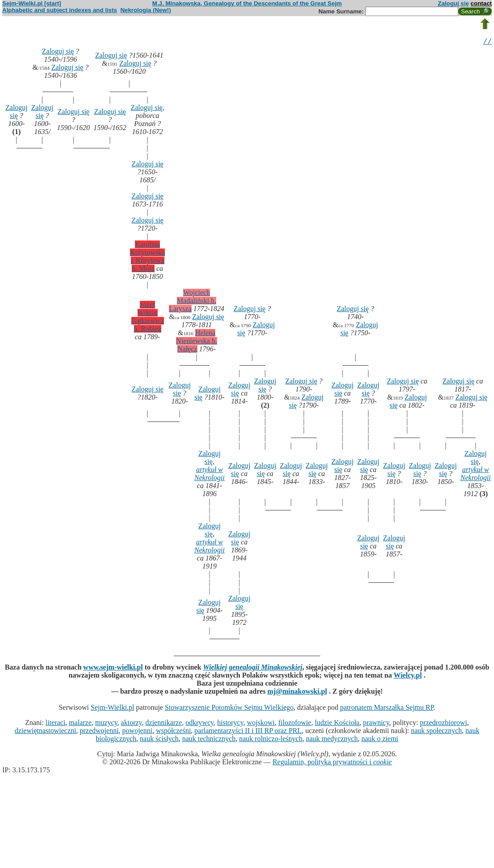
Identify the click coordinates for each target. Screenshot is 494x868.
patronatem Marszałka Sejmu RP (387, 709)
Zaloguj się (453, 3)
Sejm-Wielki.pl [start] (32, 3)
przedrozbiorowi (444, 724)
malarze (80, 724)
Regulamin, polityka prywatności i (332, 763)
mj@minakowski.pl (297, 693)
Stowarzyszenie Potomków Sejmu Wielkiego (229, 709)
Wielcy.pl (408, 676)
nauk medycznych (332, 740)
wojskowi (261, 724)
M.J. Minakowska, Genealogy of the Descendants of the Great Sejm (247, 3)
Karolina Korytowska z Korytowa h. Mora (147, 258)
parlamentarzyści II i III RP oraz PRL (248, 732)
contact (481, 3)
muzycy (106, 724)
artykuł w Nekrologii (209, 475)
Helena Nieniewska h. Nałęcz (197, 342)
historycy (230, 724)
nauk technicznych (209, 740)
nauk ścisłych (159, 740)
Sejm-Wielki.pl (113, 709)
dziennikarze (164, 724)
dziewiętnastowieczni (46, 732)
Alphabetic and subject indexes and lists (60, 10)
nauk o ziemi (380, 740)
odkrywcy (199, 724)
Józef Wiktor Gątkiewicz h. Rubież (148, 318)
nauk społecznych (436, 732)
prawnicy (376, 724)
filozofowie (295, 724)
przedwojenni (99, 732)
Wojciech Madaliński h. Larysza (193, 302)
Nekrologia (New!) (145, 10)
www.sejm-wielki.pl (113, 668)
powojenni (138, 732)
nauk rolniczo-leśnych (271, 740)
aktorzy (132, 724)
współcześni (173, 732)
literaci (55, 724)
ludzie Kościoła (337, 724)
